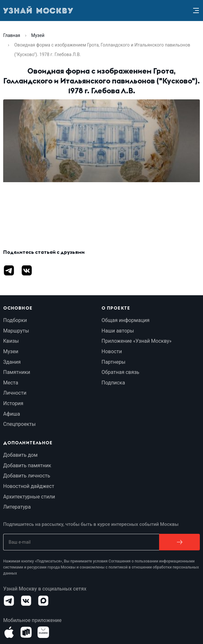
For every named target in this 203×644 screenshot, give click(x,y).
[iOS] (9, 632)
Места (11, 383)
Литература (17, 507)
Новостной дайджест (29, 486)
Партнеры (113, 362)
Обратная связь (120, 372)
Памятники (17, 372)
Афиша (12, 414)
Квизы (11, 341)
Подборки (15, 320)
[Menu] (196, 11)
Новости (112, 351)
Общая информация (126, 320)
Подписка (113, 383)
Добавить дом (20, 455)
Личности (15, 393)
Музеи (11, 351)
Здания (12, 362)
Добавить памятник (27, 465)
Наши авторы (118, 331)
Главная (12, 35)
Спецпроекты (19, 424)
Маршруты (16, 331)
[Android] (26, 632)
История (13, 403)
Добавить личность (27, 476)
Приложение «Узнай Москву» (136, 341)
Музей (38, 35)
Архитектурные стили (29, 497)
